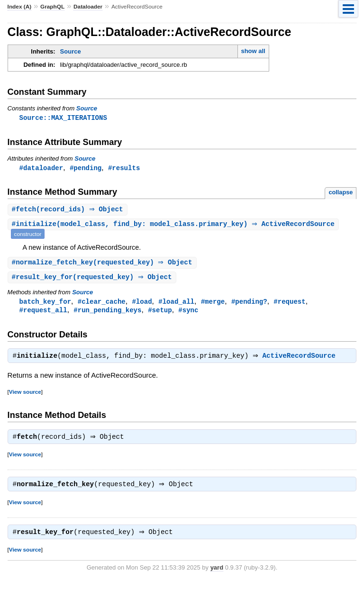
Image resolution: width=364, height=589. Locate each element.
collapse (341, 193)
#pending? (249, 304)
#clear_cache (102, 304)
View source (25, 396)
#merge (213, 304)
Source (71, 51)
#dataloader (41, 168)
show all (253, 51)
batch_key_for (45, 304)
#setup (160, 313)
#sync (188, 313)
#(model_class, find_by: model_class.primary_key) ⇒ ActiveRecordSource (174, 226)
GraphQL (52, 7)
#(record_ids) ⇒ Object (69, 211)
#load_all (176, 304)
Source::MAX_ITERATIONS (63, 118)
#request (289, 304)
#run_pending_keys (107, 313)
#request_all (43, 313)
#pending (86, 168)
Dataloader (88, 7)
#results (124, 168)
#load (142, 304)
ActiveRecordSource (301, 360)
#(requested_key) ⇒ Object (103, 264)
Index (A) (20, 7)
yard (217, 575)
